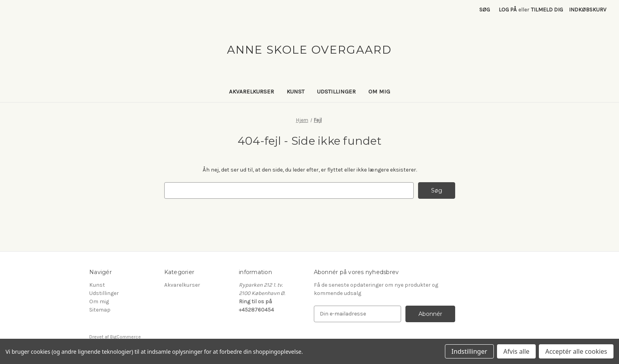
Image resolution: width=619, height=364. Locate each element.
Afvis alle (516, 351)
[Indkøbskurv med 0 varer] (588, 10)
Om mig (379, 91)
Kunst (295, 91)
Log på (508, 10)
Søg (485, 10)
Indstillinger (469, 351)
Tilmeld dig (547, 10)
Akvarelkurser (251, 91)
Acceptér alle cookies (576, 351)
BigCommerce (126, 337)
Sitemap (100, 310)
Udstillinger (336, 91)
